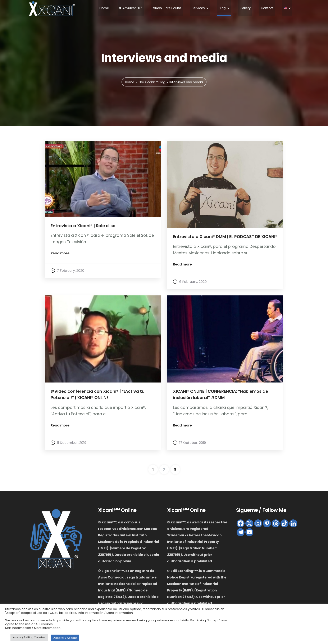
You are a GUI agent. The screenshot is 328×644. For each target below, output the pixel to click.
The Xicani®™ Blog (152, 82)
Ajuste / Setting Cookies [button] (29, 637)
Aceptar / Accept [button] (65, 638)
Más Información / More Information (105, 613)
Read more (60, 254)
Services (211, 9)
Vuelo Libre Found (183, 9)
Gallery (252, 9)
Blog (232, 9)
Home (126, 9)
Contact (272, 9)
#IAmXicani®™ (150, 9)
